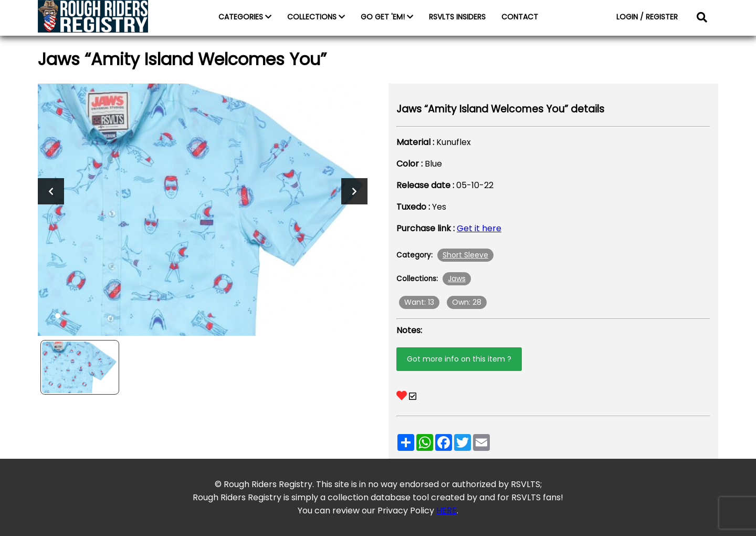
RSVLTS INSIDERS (457, 17)
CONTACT (520, 17)
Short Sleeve (465, 255)
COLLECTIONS (316, 17)
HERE (447, 511)
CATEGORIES (245, 17)
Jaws (457, 279)
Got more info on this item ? (459, 359)
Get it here (479, 228)
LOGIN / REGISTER (647, 17)
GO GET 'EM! (387, 17)
